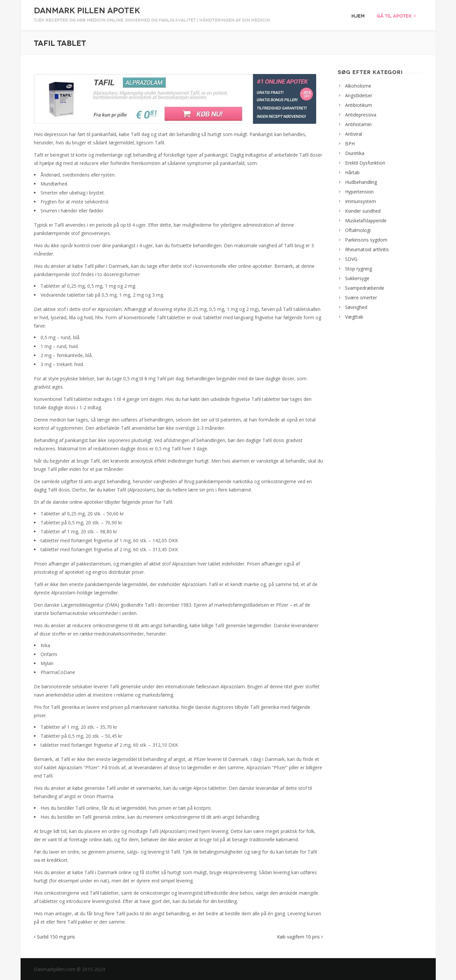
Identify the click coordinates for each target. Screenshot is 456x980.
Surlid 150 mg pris (54, 937)
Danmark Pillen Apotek (87, 11)
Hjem (358, 16)
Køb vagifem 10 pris (300, 937)
